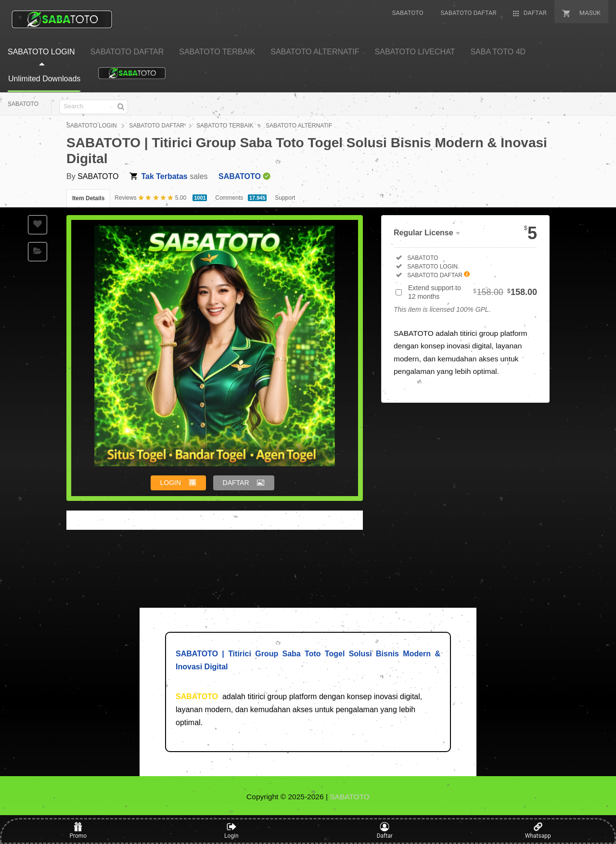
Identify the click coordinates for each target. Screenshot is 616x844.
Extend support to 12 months (473, 292)
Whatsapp (538, 831)
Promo (78, 831)
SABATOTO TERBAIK (225, 126)
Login (231, 831)
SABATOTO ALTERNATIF (299, 126)
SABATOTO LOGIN (92, 126)
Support (285, 198)
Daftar (385, 831)
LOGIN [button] (171, 483)
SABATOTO (23, 104)
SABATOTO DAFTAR (156, 126)
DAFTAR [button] (236, 483)
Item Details (88, 198)
